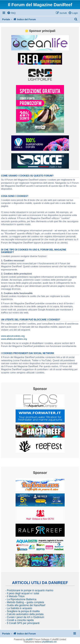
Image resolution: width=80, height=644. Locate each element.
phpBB (29, 639)
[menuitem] (11, 13)
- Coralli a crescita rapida (20, 620)
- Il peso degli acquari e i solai (22, 593)
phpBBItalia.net (49, 642)
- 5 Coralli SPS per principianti (22, 623)
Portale (6, 19)
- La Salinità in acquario (19, 608)
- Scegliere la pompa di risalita (23, 611)
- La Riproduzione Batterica (21, 599)
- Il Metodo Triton (15, 596)
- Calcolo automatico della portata (24, 614)
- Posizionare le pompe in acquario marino (29, 590)
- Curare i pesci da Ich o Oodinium (25, 617)
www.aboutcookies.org (13, 336)
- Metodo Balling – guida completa (25, 602)
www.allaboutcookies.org (14, 339)
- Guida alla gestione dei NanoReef (25, 605)
